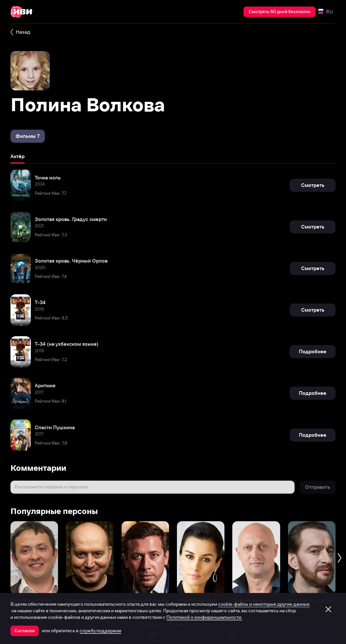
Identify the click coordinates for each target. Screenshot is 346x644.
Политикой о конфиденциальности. (204, 617)
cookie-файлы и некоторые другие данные (264, 604)
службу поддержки (100, 631)
